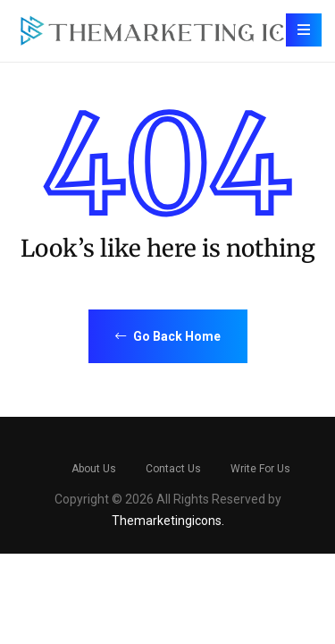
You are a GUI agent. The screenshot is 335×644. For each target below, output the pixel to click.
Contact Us (173, 469)
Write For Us (260, 469)
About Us (94, 469)
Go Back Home (168, 336)
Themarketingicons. (168, 521)
